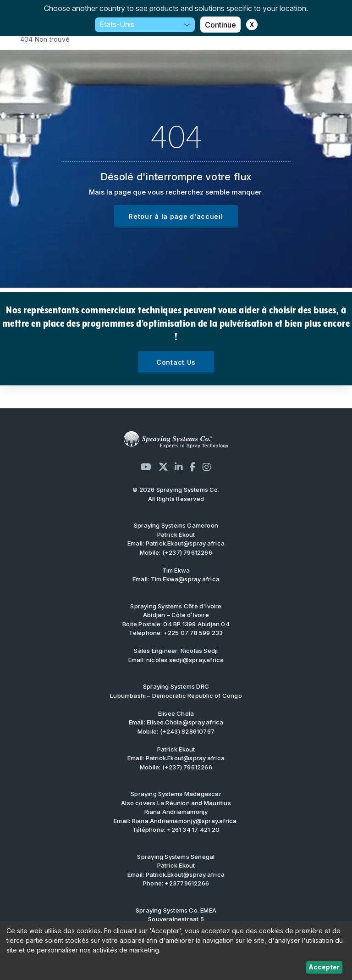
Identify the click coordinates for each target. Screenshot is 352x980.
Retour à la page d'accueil (176, 216)
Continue (220, 25)
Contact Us (176, 362)
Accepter (324, 967)
